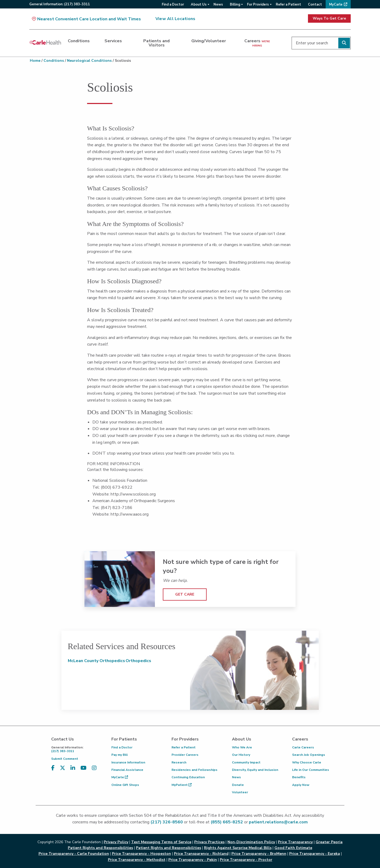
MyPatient (182, 785)
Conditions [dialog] (79, 41)
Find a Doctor (122, 747)
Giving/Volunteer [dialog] (209, 41)
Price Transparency (295, 842)
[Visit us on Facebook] (53, 768)
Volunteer (240, 792)
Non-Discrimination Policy (251, 842)
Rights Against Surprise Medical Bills (238, 848)
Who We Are (242, 747)
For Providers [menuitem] (258, 4)
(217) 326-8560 (167, 822)
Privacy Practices (209, 842)
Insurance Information (128, 762)
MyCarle (120, 777)
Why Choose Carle (307, 762)
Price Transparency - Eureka (315, 854)
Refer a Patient (184, 747)
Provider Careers (185, 755)
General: (60, 4)
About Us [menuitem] (199, 4)
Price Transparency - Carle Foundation (74, 854)
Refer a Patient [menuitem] (288, 4)
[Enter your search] (321, 43)
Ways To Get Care (329, 18)
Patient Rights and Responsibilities (168, 848)
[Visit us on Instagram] (94, 768)
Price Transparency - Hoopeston (141, 854)
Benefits (299, 777)
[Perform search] (344, 43)
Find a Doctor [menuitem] (173, 4)
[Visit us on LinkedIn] (73, 768)
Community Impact (246, 762)
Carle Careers (303, 747)
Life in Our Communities (311, 770)
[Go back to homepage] (45, 42)
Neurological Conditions (89, 61)
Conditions (54, 61)
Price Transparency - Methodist (137, 860)
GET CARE (185, 594)
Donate (238, 785)
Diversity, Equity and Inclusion (255, 770)
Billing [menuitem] (235, 4)
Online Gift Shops (125, 785)
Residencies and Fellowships (194, 770)
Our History (241, 755)
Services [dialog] (113, 41)
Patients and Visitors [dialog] (156, 43)
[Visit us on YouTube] (84, 768)
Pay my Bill (120, 755)
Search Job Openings (309, 755)
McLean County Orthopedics (96, 661)
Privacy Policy (116, 842)
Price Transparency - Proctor (246, 860)
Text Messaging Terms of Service (161, 842)
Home (35, 61)
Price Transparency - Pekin (193, 860)
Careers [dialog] (257, 43)
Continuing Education (188, 777)
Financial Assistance (127, 770)
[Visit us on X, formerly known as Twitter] (63, 768)
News (236, 777)
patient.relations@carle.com (278, 822)
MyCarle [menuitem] (336, 4)
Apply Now (301, 785)
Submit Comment (65, 759)
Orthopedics (138, 661)
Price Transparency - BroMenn (259, 854)
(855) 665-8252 (227, 822)
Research (179, 762)
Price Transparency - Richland (201, 854)
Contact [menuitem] (315, 4)
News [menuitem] (218, 4)
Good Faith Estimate (293, 848)
